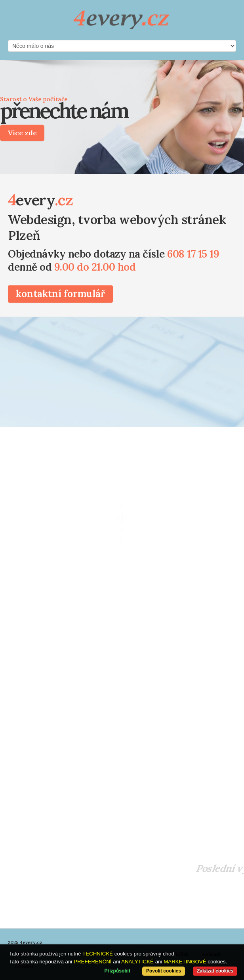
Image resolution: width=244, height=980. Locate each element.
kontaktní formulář (60, 294)
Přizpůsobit (117, 971)
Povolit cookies (164, 971)
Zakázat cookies (215, 971)
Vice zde (22, 133)
